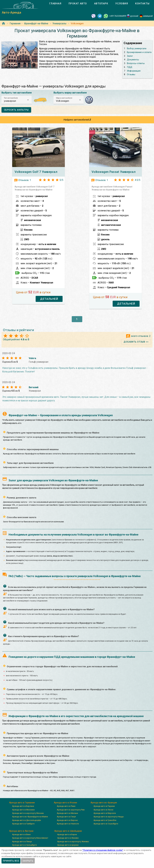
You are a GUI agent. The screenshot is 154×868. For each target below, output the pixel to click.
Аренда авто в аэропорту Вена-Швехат (30, 838)
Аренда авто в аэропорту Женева (73, 842)
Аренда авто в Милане (67, 813)
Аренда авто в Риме (66, 806)
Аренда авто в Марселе (105, 813)
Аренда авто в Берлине (23, 806)
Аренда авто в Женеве (68, 838)
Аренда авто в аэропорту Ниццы (109, 817)
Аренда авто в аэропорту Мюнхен (28, 813)
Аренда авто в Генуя (66, 817)
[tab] (55, 4)
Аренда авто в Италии (65, 803)
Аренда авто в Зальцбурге (24, 845)
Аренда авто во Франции (104, 803)
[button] (17, 100)
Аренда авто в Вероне (67, 820)
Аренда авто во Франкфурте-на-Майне (30, 817)
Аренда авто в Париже (104, 806)
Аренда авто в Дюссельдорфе (27, 820)
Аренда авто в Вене (21, 834)
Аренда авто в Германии (22, 803)
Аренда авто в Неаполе (68, 824)
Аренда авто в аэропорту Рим (71, 810)
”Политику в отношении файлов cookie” (103, 850)
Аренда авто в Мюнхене (23, 810)
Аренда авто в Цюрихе (68, 845)
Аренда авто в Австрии (21, 831)
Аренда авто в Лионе (103, 810)
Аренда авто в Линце (22, 842)
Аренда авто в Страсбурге (106, 824)
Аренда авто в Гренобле (105, 820)
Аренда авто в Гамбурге (23, 824)
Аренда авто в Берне (67, 834)
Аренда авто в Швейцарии (68, 831)
